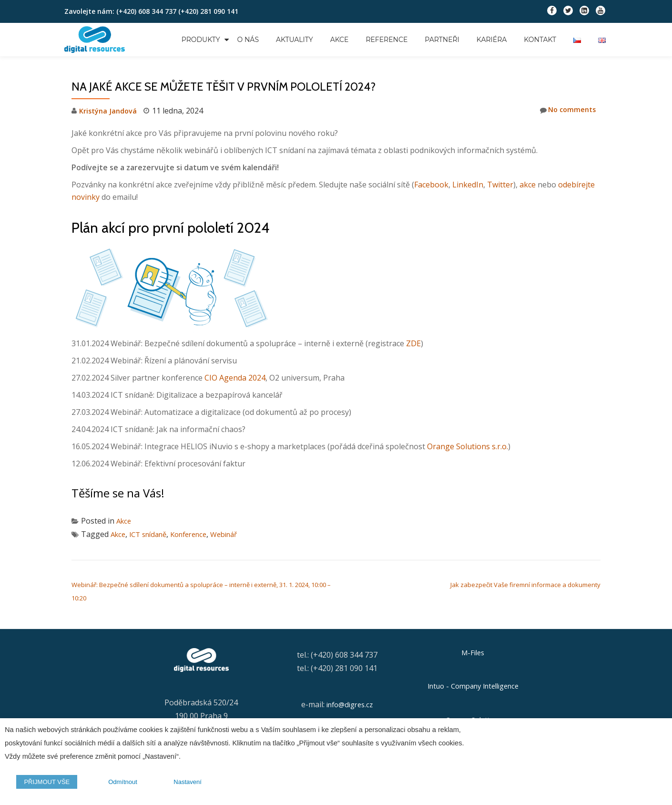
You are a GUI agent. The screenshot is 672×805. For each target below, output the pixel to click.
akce (528, 185)
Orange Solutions (473, 719)
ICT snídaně (152, 534)
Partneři (442, 40)
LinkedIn (468, 185)
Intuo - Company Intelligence (473, 686)
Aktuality (295, 40)
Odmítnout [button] (117, 784)
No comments (565, 110)
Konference (198, 534)
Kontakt (540, 40)
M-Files (473, 653)
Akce (340, 40)
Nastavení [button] (179, 784)
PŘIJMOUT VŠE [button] (45, 784)
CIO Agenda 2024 (235, 378)
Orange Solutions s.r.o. (468, 446)
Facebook (431, 185)
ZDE (413, 343)
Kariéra (492, 40)
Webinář (238, 534)
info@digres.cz (350, 704)
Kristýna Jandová (110, 111)
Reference (387, 40)
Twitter (500, 185)
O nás (248, 40)
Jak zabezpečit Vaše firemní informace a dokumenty (525, 585)
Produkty (201, 40)
